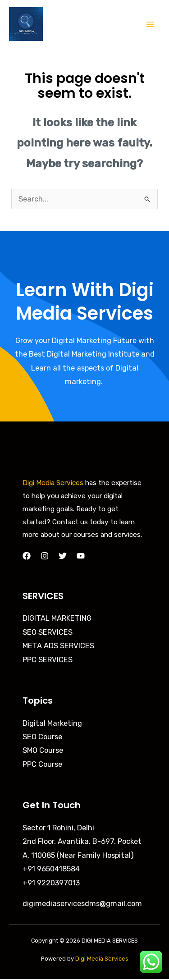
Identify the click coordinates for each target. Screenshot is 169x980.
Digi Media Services (53, 483)
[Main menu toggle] (150, 25)
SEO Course (42, 737)
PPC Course (42, 764)
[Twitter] (63, 556)
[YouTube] (81, 556)
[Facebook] (27, 556)
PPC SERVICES (48, 660)
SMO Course (43, 750)
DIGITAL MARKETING (57, 618)
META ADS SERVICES (58, 646)
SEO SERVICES (48, 632)
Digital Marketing (52, 723)
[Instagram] (45, 556)
